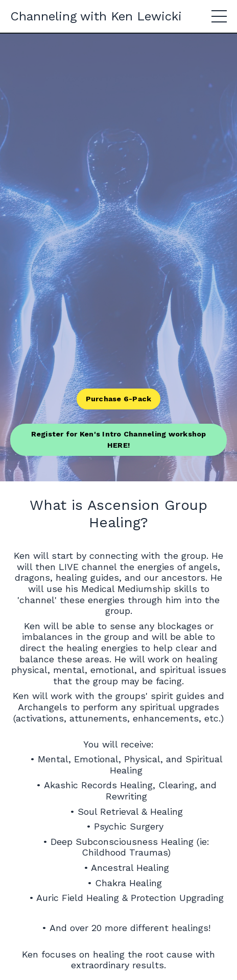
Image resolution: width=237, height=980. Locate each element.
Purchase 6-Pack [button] (119, 399)
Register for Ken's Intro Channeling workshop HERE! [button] (119, 440)
